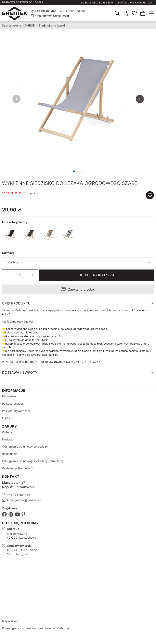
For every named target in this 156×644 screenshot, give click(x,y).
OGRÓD (30, 25)
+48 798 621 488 (19, 495)
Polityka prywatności (16, 411)
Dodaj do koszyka (97, 275)
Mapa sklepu (11, 621)
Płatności (8, 432)
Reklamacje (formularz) (17, 468)
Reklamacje (10, 454)
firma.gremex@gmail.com (52, 16)
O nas (6, 418)
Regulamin (9, 396)
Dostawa (8, 439)
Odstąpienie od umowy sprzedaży (25, 446)
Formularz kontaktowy (136, 3)
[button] (8, 275)
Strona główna (12, 25)
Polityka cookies (13, 404)
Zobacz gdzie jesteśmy (98, 3)
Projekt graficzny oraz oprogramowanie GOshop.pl (36, 628)
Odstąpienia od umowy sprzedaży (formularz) (33, 461)
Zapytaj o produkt (82, 289)
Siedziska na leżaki (52, 25)
